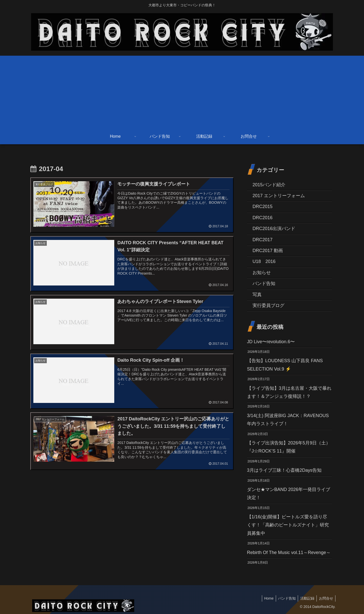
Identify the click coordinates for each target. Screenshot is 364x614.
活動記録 (306, 598)
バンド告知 (285, 598)
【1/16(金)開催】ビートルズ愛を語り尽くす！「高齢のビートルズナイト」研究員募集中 (288, 525)
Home (266, 598)
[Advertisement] (182, 91)
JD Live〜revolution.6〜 (271, 342)
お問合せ (326, 598)
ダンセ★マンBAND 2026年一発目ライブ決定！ (289, 494)
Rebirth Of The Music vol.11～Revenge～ (289, 552)
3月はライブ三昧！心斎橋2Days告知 (284, 470)
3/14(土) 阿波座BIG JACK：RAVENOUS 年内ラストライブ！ (288, 420)
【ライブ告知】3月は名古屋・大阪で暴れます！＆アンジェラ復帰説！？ (289, 392)
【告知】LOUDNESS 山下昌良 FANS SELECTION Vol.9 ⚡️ (285, 365)
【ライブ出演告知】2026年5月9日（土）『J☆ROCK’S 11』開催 (289, 447)
